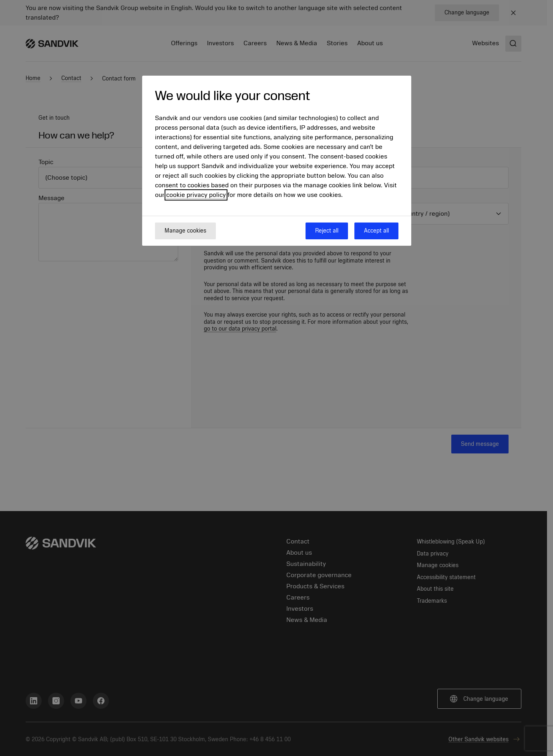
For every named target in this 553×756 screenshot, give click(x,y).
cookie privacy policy (196, 195)
